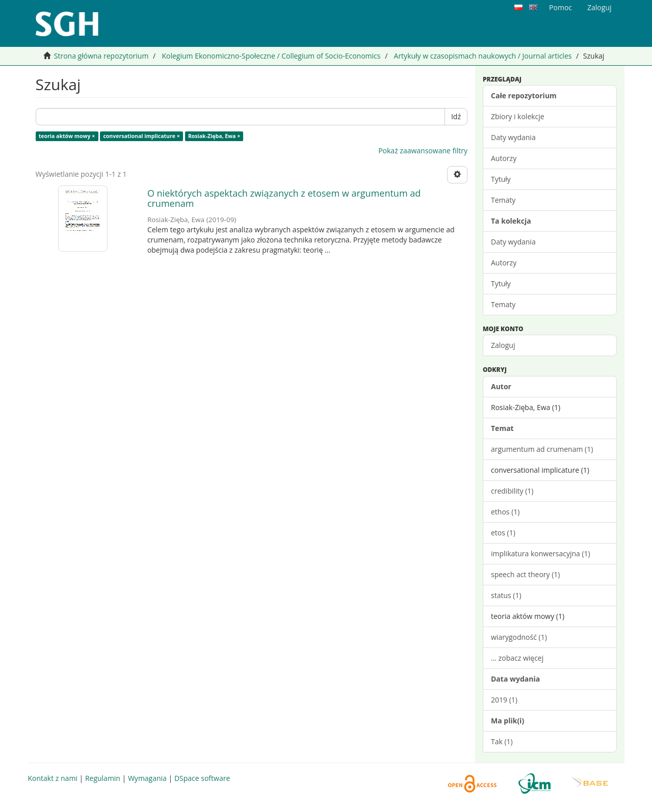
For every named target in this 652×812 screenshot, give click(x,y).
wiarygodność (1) (519, 637)
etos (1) (503, 533)
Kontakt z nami (53, 778)
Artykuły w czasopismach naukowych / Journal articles (483, 56)
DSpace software (202, 778)
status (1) (506, 595)
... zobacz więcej (517, 658)
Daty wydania (513, 137)
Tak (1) (502, 741)
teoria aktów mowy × (67, 136)
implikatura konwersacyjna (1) (541, 553)
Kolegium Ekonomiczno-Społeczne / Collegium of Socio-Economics (271, 56)
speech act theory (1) (526, 574)
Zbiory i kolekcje (518, 116)
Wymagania (147, 778)
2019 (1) (504, 700)
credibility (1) (512, 491)
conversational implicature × (141, 136)
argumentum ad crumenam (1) (542, 449)
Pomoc (560, 7)
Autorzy (504, 158)
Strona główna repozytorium (101, 56)
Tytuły (501, 179)
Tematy (503, 200)
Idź (456, 116)
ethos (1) (505, 512)
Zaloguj (503, 345)
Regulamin (103, 778)
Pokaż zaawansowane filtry (423, 151)
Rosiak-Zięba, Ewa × (214, 136)
